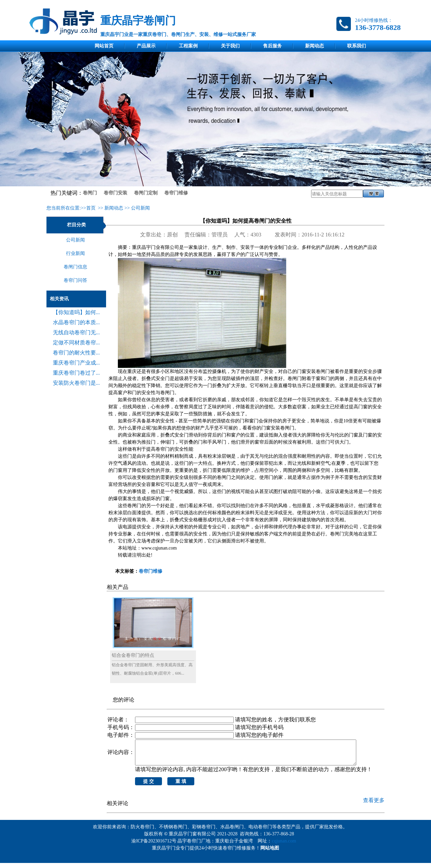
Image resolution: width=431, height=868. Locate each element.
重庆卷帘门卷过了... (76, 373)
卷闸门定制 (146, 193)
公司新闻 (140, 208)
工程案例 (188, 46)
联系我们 (357, 46)
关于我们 (230, 46)
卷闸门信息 (75, 267)
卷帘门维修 (176, 193)
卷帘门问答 (75, 280)
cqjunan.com (285, 846)
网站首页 (104, 46)
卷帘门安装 (115, 193)
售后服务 (272, 46)
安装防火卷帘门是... (76, 383)
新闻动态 (314, 46)
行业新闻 (75, 253)
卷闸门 (90, 193)
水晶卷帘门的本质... (76, 322)
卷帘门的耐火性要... (76, 353)
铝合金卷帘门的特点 (133, 655)
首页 (91, 208)
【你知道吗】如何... (76, 312)
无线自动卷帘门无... (76, 332)
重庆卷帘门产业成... (76, 363)
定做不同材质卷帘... (76, 343)
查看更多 (374, 805)
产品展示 (146, 46)
